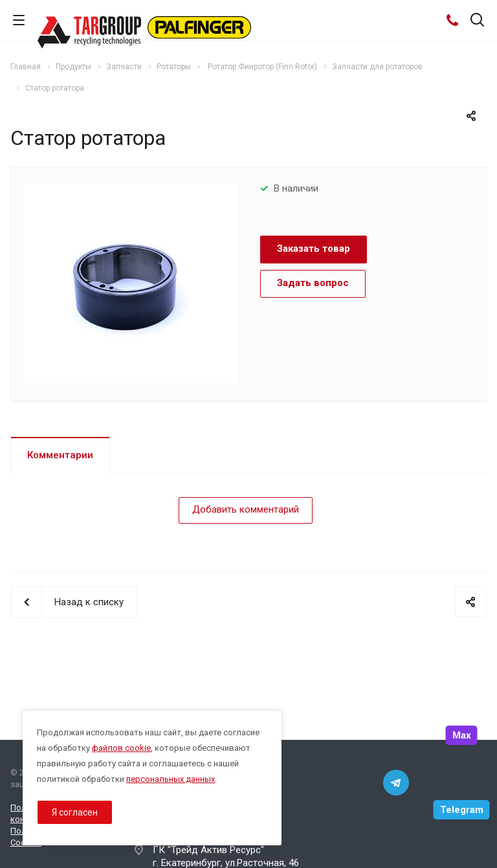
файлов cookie (121, 748)
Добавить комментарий (246, 509)
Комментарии (60, 455)
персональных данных (171, 779)
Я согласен (75, 812)
